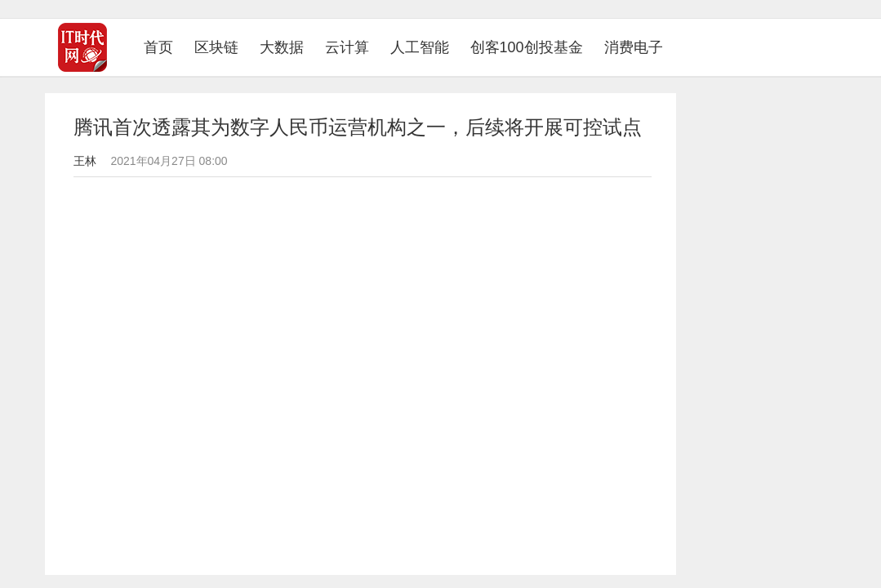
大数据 (282, 47)
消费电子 (634, 47)
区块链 (216, 47)
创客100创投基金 (527, 47)
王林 (85, 161)
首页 (164, 47)
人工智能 (420, 47)
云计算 (347, 47)
